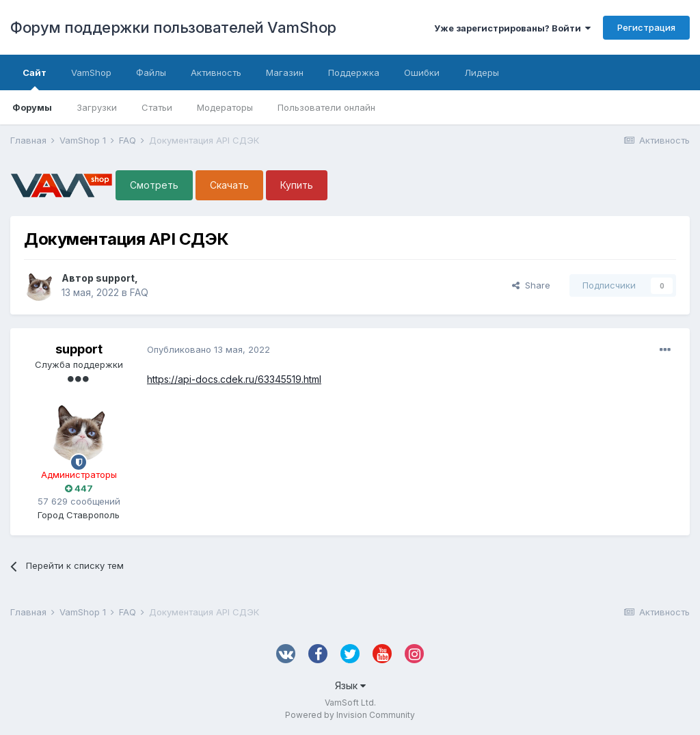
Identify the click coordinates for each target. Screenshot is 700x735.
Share (531, 285)
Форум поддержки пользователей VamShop (173, 27)
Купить (297, 185)
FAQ (139, 292)
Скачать (229, 185)
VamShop (91, 72)
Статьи (157, 107)
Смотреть (154, 185)
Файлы (151, 72)
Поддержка (354, 72)
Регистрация (646, 27)
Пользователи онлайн (326, 107)
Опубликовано (208, 349)
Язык (350, 685)
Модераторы (225, 107)
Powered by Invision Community (350, 715)
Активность (216, 72)
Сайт (35, 79)
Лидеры (482, 72)
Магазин (285, 72)
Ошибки (422, 72)
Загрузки (97, 107)
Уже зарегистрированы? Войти (512, 28)
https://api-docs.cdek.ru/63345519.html (234, 379)
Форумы (32, 107)
